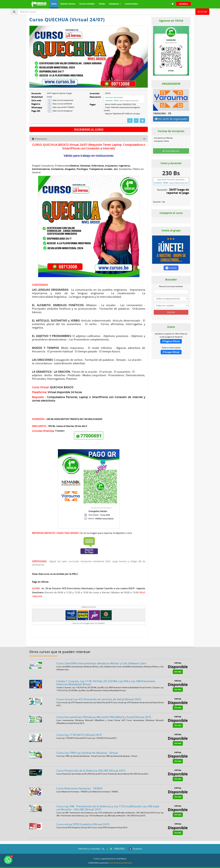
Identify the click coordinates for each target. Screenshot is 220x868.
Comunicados (131, 4)
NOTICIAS (187, 864)
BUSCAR (202, 12)
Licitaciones (125, 864)
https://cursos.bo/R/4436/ (62, 104)
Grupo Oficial (171, 352)
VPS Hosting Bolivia (172, 864)
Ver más (178, 665)
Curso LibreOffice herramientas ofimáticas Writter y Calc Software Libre (101, 657)
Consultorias (139, 864)
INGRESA (184, 4)
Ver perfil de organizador (171, 119)
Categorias (115, 4)
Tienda (102, 4)
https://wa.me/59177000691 (63, 107)
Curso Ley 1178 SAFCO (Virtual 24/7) (79, 728)
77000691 (89, 430)
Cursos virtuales (87, 4)
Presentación (39, 139)
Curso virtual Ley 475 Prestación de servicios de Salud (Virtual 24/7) (99, 693)
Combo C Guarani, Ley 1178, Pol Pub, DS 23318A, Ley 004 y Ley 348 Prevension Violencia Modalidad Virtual (106, 676)
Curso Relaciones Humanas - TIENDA (79, 782)
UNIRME (171, 268)
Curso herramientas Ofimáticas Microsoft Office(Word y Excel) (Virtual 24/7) (104, 711)
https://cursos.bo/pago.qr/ (63, 111)
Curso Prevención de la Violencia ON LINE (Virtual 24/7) (91, 764)
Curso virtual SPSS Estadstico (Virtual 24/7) (83, 818)
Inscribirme (171, 151)
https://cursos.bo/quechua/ (63, 100)
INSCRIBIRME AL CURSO (89, 129)
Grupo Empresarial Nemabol (120, 857)
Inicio (54, 4)
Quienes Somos (68, 4)
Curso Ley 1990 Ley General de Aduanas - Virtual (87, 746)
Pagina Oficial (171, 341)
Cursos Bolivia (154, 864)
